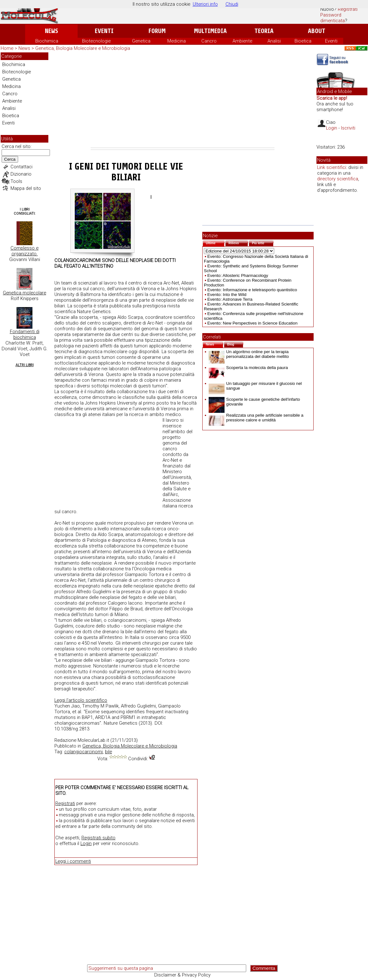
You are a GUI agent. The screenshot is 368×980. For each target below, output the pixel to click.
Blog (235, 344)
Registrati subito (98, 838)
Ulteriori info (205, 4)
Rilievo (238, 242)
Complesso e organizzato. (24, 251)
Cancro (209, 41)
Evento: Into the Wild (227, 295)
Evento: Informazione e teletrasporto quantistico (252, 290)
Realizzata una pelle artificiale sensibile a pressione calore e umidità (256, 418)
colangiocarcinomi (83, 752)
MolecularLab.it (93, 740)
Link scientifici (332, 167)
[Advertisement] (183, 100)
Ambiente (242, 41)
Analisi (274, 41)
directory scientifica (338, 179)
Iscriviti (348, 128)
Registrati (348, 9)
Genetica (141, 41)
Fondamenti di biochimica (25, 334)
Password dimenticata (333, 18)
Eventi (104, 31)
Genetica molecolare (24, 293)
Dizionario (21, 174)
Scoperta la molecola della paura (248, 368)
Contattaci (21, 167)
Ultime (215, 242)
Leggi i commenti (73, 861)
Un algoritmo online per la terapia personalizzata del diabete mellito (249, 354)
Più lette (263, 242)
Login (86, 843)
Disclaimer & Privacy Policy (182, 975)
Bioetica (303, 41)
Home (7, 48)
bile (108, 752)
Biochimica (47, 41)
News (51, 31)
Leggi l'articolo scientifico (81, 700)
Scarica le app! (332, 98)
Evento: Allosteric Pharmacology (238, 275)
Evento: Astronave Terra (230, 299)
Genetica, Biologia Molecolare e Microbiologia (83, 48)
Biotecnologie (96, 41)
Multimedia (210, 31)
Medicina (177, 41)
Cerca (10, 159)
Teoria (264, 31)
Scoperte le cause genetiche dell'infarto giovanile (254, 402)
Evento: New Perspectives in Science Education (253, 323)
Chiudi (232, 4)
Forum (157, 31)
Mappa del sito (26, 188)
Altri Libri (25, 365)
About (317, 31)
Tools (16, 181)
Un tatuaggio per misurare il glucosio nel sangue (255, 386)
